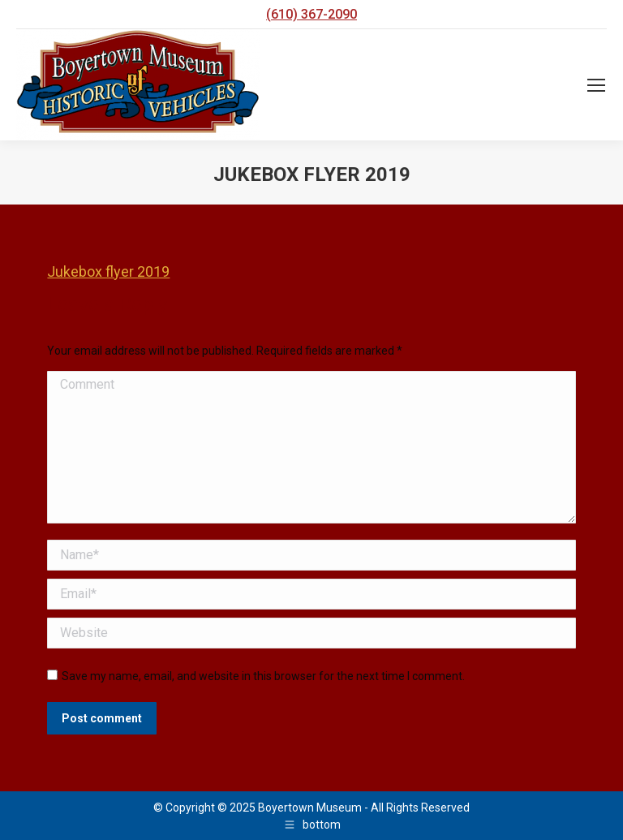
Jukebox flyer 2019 (108, 271)
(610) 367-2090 (311, 14)
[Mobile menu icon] (596, 85)
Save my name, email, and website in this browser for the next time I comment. (263, 676)
